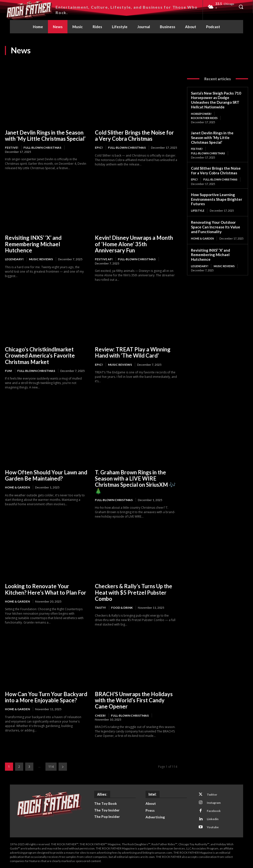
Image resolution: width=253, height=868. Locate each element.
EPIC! (99, 148)
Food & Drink (122, 608)
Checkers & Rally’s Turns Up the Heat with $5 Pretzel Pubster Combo (134, 592)
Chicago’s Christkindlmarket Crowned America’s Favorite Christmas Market (40, 356)
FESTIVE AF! (104, 259)
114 (51, 767)
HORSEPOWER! (201, 114)
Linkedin (212, 819)
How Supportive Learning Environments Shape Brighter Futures (217, 199)
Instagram (213, 803)
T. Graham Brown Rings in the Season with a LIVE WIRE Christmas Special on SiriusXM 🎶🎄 (135, 482)
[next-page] (63, 767)
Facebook (213, 811)
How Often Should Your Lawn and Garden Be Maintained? (46, 475)
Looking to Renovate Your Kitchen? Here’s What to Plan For (46, 589)
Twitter (212, 795)
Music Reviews (41, 259)
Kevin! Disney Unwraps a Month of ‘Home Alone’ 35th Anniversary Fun (134, 244)
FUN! (9, 371)
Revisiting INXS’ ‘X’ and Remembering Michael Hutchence (33, 244)
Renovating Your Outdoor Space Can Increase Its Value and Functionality (216, 227)
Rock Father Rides (204, 118)
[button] (241, 7)
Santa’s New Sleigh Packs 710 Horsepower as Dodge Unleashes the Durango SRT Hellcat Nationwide (216, 100)
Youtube (212, 827)
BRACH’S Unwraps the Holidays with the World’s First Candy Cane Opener (134, 700)
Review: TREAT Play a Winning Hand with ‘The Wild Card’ (133, 352)
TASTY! (100, 608)
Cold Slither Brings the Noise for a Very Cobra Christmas (134, 136)
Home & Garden (17, 487)
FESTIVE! (12, 148)
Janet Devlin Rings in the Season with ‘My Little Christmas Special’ (45, 136)
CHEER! (100, 716)
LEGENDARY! (14, 259)
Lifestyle (198, 211)
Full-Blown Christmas (42, 148)
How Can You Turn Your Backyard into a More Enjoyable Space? (46, 697)
